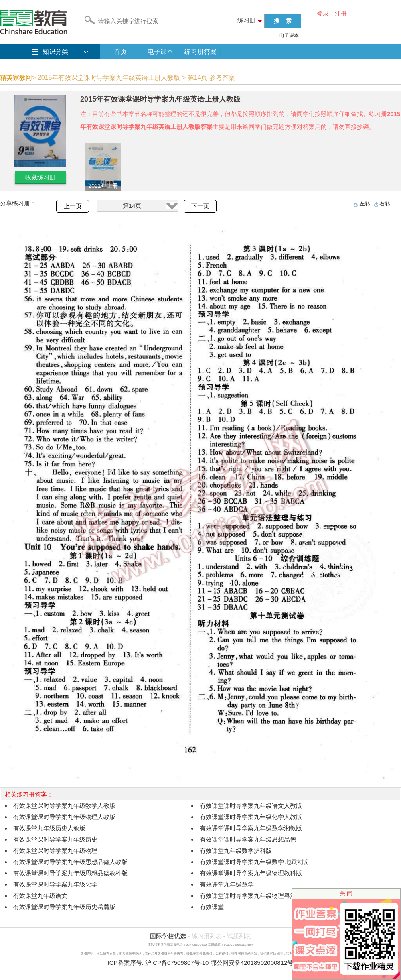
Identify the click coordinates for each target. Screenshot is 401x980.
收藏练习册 (40, 177)
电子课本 (289, 35)
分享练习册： (18, 203)
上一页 (73, 206)
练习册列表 (207, 936)
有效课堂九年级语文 (40, 896)
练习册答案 (200, 52)
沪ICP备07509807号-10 (177, 963)
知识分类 (55, 52)
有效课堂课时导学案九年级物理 (55, 851)
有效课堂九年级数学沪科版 (236, 851)
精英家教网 (16, 78)
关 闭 (346, 893)
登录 (323, 13)
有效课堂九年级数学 (227, 884)
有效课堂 (212, 907)
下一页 (200, 206)
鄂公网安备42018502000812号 (252, 963)
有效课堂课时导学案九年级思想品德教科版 (70, 873)
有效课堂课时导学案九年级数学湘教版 (251, 828)
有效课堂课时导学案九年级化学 (55, 884)
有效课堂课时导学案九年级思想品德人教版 (70, 862)
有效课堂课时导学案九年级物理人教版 (64, 817)
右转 (385, 203)
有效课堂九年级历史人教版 (49, 828)
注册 (341, 13)
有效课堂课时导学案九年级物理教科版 (251, 873)
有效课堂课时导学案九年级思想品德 (248, 839)
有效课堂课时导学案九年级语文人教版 (251, 806)
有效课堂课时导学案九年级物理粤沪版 (251, 896)
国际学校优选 (168, 936)
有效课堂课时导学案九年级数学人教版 (64, 806)
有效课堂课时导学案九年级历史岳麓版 (64, 907)
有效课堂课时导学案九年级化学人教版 (251, 817)
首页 (120, 52)
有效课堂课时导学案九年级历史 (55, 839)
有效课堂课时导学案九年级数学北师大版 (254, 862)
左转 (365, 203)
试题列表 (239, 936)
